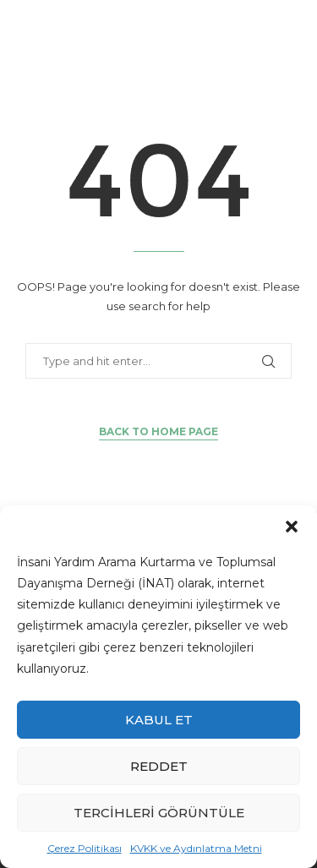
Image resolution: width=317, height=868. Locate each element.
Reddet (159, 766)
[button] (292, 527)
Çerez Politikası (85, 848)
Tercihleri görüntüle (159, 813)
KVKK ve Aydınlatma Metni (196, 848)
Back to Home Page (158, 431)
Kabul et (159, 720)
